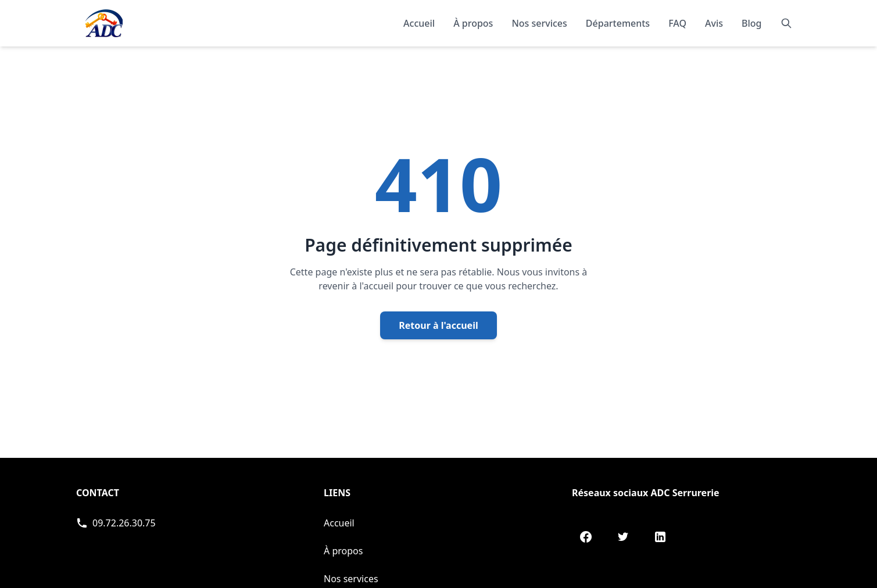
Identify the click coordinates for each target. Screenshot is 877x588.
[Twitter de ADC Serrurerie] (623, 537)
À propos (343, 551)
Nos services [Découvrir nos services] (539, 23)
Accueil (419, 23)
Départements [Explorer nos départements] (618, 23)
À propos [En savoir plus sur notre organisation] (473, 23)
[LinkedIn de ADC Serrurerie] (660, 537)
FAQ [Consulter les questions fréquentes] (677, 23)
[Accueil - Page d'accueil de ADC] (104, 23)
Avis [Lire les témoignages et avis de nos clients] (714, 23)
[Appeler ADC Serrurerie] (116, 523)
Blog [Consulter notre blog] (751, 23)
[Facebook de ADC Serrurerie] (586, 537)
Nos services (351, 579)
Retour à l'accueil (438, 325)
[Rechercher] (786, 23)
